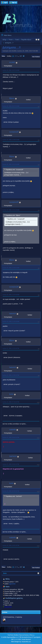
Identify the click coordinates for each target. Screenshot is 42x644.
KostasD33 (8, 607)
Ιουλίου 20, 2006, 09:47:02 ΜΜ (11, 106)
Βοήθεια (16, 635)
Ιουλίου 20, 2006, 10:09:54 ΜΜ (11, 140)
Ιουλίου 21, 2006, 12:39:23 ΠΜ (11, 375)
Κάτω (3, 56)
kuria (11, 394)
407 (21, 56)
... (19, 56)
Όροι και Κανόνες (24, 635)
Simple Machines (26, 639)
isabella (13, 430)
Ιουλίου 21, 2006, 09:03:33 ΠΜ (11, 437)
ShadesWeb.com (26, 642)
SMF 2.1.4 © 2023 (16, 639)
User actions (36, 57)
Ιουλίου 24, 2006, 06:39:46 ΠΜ (11, 491)
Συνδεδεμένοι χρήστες (14, 598)
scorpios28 (14, 132)
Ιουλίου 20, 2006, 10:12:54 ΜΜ (11, 164)
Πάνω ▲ (32, 635)
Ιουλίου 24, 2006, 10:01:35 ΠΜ (11, 545)
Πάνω (4, 567)
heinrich (13, 314)
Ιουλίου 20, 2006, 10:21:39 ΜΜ (11, 210)
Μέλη (8, 579)
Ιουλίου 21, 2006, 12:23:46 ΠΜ (11, 348)
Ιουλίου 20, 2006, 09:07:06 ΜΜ (11, 70)
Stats (5, 573)
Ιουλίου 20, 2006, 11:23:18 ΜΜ (11, 321)
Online (5, 612)
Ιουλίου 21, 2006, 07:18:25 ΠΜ (11, 402)
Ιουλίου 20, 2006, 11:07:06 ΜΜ (11, 295)
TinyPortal (10, 635)
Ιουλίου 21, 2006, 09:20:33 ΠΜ (11, 464)
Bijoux (12, 98)
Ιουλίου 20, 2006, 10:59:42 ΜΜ (11, 268)
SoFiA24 (13, 456)
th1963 (12, 62)
